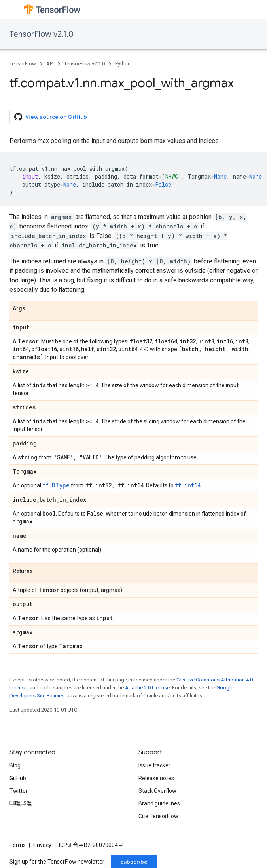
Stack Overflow (157, 791)
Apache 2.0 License (147, 688)
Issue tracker (154, 765)
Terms (18, 845)
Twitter (19, 791)
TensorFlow (23, 64)
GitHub (18, 778)
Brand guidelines (159, 803)
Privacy (42, 845)
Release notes (156, 778)
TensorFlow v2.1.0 (42, 34)
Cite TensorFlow (158, 816)
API (50, 64)
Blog (15, 765)
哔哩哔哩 (21, 803)
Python (123, 64)
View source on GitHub (51, 117)
